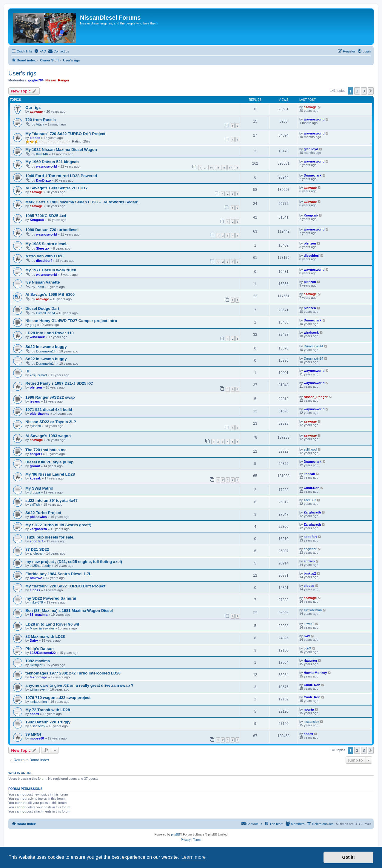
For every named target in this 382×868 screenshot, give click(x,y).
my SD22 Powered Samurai (51, 598)
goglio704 (36, 80)
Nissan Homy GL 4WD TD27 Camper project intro (71, 321)
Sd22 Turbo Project (43, 513)
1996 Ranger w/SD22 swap (50, 397)
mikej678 (36, 602)
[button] (371, 91)
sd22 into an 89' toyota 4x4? (51, 500)
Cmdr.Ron (312, 488)
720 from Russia (41, 120)
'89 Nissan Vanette (43, 282)
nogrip (309, 709)
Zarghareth (312, 512)
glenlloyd (311, 149)
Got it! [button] (349, 857)
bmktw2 (36, 578)
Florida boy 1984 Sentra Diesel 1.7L (58, 574)
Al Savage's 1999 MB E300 (50, 294)
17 (230, 167)
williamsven (38, 689)
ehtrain (309, 561)
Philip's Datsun (40, 649)
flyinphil (35, 426)
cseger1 (36, 454)
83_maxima (39, 615)
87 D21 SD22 (37, 549)
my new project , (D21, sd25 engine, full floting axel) (74, 562)
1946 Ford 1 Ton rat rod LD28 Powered (61, 176)
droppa (35, 492)
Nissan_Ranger (57, 80)
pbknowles (38, 517)
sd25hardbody (40, 566)
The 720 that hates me (46, 450)
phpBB (175, 834)
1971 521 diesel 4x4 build (49, 410)
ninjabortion (38, 702)
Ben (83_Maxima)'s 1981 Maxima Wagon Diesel (69, 611)
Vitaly (40, 124)
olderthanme (40, 414)
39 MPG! (33, 734)
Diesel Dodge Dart (42, 308)
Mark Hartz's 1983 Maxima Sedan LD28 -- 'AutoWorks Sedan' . (83, 202)
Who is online (20, 773)
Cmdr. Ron (312, 685)
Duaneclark (313, 175)
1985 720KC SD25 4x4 (46, 216)
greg (33, 325)
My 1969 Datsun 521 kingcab (52, 162)
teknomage (38, 677)
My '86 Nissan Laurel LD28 (50, 474)
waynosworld (314, 119)
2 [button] (357, 91)
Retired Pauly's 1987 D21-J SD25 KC (59, 383)
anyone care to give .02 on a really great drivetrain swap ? (79, 685)
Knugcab (37, 220)
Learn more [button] (193, 857)
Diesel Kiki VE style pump (49, 462)
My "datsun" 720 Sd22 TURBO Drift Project (65, 134)
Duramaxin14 (46, 351)
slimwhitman (313, 610)
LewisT (309, 624)
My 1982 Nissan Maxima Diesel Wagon (61, 150)
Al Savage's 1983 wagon (48, 436)
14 (211, 167)
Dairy (34, 640)
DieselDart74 (46, 313)
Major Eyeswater (42, 628)
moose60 (37, 738)
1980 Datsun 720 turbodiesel (52, 230)
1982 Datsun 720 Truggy (48, 722)
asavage (36, 112)
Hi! (28, 371)
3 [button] (364, 91)
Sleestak (43, 248)
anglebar (36, 553)
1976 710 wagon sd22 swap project (58, 698)
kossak (35, 478)
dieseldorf (44, 261)
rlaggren (310, 660)
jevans (35, 401)
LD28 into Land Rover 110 (50, 333)
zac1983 (310, 500)
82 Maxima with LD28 (45, 636)
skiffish (35, 505)
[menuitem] (40, 51)
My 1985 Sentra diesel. (46, 244)
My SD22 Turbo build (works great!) (58, 525)
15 (218, 167)
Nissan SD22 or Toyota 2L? (51, 422)
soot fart (36, 541)
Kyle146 (42, 154)
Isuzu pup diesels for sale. (50, 537)
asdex (34, 714)
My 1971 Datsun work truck (51, 270)
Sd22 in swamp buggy (46, 347)
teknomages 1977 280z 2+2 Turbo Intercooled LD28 (73, 673)
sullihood (310, 449)
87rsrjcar (36, 665)
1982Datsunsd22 (43, 653)
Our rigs (33, 107)
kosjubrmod (38, 375)
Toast (40, 287)
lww (307, 636)
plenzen (310, 243)
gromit (35, 466)
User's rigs (22, 73)
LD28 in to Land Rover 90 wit (52, 624)
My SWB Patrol (39, 488)
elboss (35, 138)
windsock (37, 337)
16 (224, 167)
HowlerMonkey (315, 673)
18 (237, 167)
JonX (308, 648)
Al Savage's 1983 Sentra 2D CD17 (57, 188)
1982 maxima (38, 661)
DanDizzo (44, 180)
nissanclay (37, 726)
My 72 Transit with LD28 (48, 710)
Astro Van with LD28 (44, 256)
